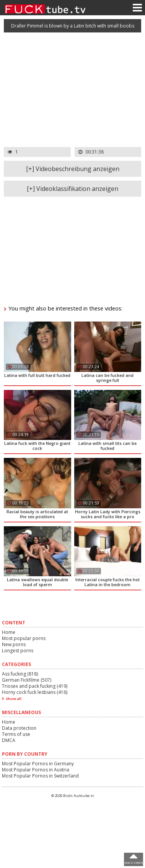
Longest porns (18, 651)
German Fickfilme (27, 680)
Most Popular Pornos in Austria (36, 770)
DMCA (9, 740)
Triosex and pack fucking (35, 686)
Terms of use (16, 734)
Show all (14, 699)
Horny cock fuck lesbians (35, 692)
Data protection (19, 728)
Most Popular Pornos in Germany (38, 764)
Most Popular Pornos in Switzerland (40, 776)
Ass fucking (20, 674)
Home (9, 632)
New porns (14, 644)
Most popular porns (24, 638)
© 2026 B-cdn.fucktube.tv (73, 796)
